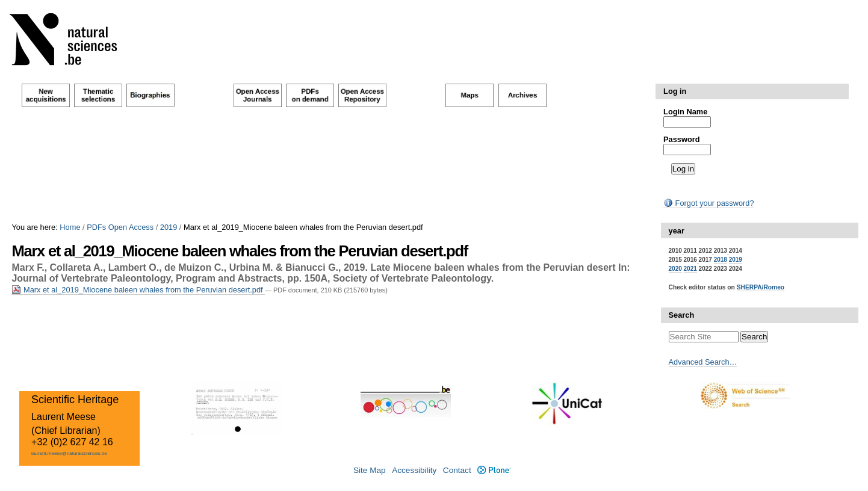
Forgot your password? (708, 203)
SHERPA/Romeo (761, 287)
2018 (721, 260)
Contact (457, 470)
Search (682, 315)
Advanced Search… (703, 362)
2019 (169, 227)
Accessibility (414, 470)
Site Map (370, 470)
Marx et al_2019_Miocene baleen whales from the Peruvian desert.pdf (138, 290)
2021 (690, 269)
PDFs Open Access (120, 227)
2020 (675, 269)
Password (681, 139)
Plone (494, 470)
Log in (675, 91)
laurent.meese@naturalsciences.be (69, 453)
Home (70, 227)
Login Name (685, 112)
